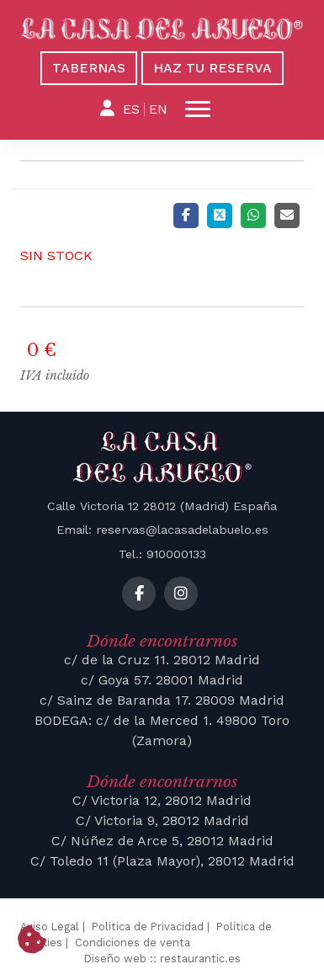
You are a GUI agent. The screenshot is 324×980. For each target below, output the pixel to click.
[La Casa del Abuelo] (162, 29)
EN (158, 109)
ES (131, 109)
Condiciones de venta (133, 943)
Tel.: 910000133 (162, 554)
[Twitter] (220, 216)
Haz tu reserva (212, 68)
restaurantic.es (200, 959)
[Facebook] (186, 216)
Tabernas (89, 68)
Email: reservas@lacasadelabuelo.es (162, 530)
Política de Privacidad (148, 927)
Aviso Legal (50, 927)
